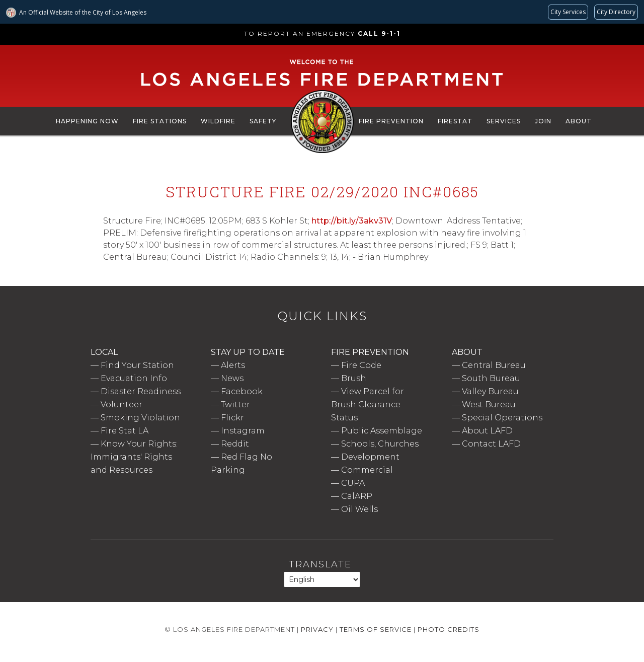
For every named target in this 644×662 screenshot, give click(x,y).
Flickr (232, 418)
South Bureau (491, 378)
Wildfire (218, 121)
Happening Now (87, 121)
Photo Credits (449, 629)
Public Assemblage (382, 431)
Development (370, 457)
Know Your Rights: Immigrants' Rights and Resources (134, 457)
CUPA (353, 483)
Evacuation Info (134, 378)
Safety (263, 121)
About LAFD (487, 431)
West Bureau (489, 404)
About (579, 121)
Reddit (235, 444)
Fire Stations (160, 121)
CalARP (357, 496)
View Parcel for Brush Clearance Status (368, 404)
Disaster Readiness (141, 391)
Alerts (233, 365)
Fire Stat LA (125, 431)
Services (504, 121)
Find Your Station (137, 365)
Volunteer (122, 404)
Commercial (367, 470)
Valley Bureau (490, 391)
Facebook (242, 391)
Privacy (317, 629)
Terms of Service (376, 629)
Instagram (243, 431)
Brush (354, 378)
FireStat (455, 121)
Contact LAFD (491, 444)
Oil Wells (359, 509)
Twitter (235, 404)
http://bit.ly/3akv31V (352, 221)
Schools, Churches (380, 444)
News (232, 378)
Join (543, 121)
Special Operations (502, 418)
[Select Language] (322, 579)
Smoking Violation (140, 418)
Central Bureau (494, 365)
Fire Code (361, 365)
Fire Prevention (391, 121)
